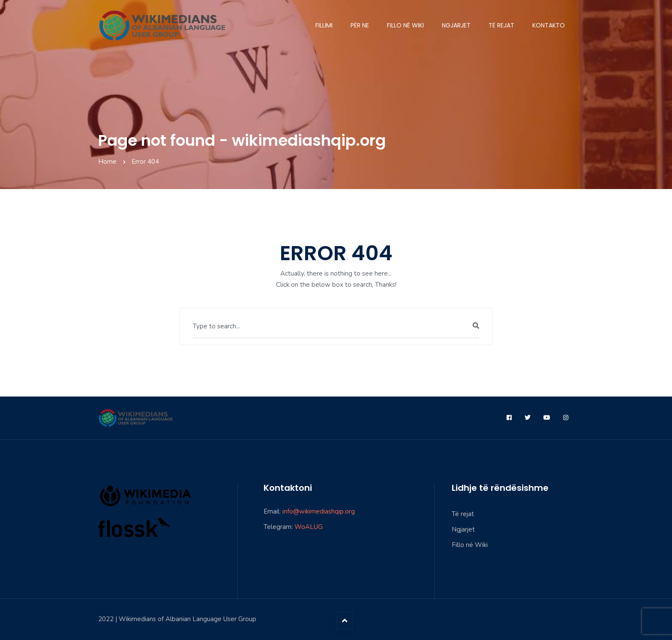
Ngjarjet (456, 25)
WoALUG (309, 527)
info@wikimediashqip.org (319, 511)
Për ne (360, 25)
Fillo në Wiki (405, 25)
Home (107, 162)
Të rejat (501, 25)
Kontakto (549, 25)
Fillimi (324, 25)
